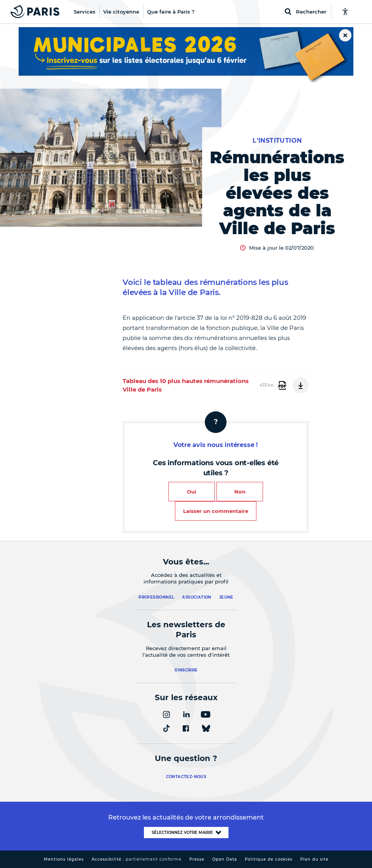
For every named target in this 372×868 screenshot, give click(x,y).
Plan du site (314, 859)
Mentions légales (64, 859)
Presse (197, 859)
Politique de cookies (269, 859)
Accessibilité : (137, 859)
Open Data (225, 859)
